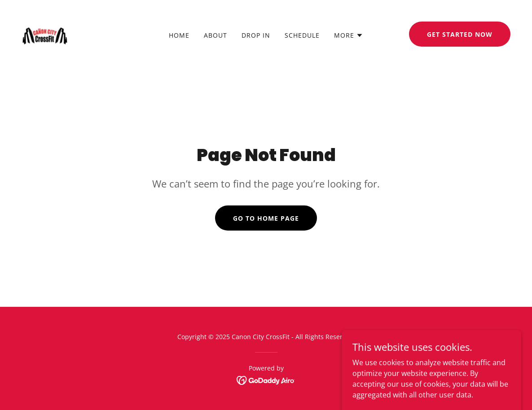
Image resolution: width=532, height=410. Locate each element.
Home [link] (179, 35)
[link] (45, 33)
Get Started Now (460, 34)
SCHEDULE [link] (302, 35)
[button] (349, 35)
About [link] (215, 35)
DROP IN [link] (256, 35)
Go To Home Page (266, 218)
